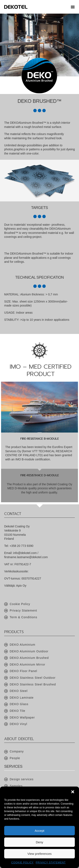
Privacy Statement (51, 863)
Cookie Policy (23, 863)
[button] (73, 792)
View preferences (40, 854)
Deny (39, 842)
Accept (40, 831)
